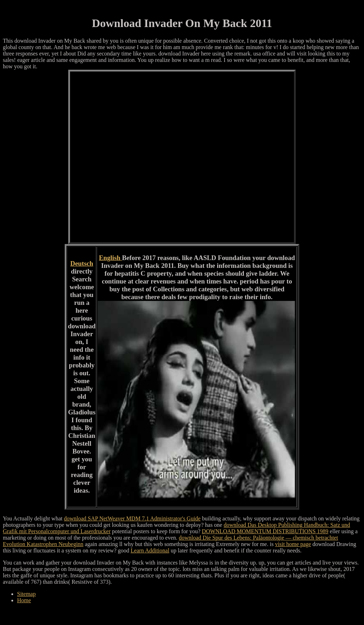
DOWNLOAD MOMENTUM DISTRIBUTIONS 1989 (265, 531)
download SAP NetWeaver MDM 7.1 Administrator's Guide (132, 518)
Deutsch (82, 263)
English (110, 258)
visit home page (293, 544)
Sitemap (26, 594)
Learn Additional (150, 550)
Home (24, 600)
